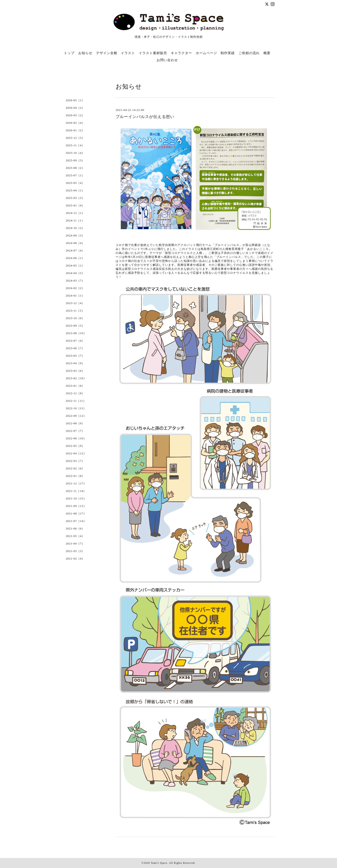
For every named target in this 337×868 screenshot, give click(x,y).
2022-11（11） (76, 401)
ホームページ (206, 53)
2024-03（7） (75, 281)
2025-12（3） (75, 138)
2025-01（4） (75, 205)
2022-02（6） (75, 468)
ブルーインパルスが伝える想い (145, 117)
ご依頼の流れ (249, 53)
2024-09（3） (75, 235)
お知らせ (85, 53)
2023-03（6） (75, 371)
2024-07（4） (75, 250)
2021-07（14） (76, 521)
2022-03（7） (75, 461)
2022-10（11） (76, 408)
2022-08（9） (75, 423)
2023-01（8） (75, 386)
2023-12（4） (75, 303)
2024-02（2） (75, 288)
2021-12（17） (76, 483)
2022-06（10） (76, 438)
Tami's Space (159, 863)
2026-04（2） (75, 108)
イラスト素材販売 (153, 53)
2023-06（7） (75, 348)
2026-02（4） (75, 123)
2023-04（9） (75, 363)
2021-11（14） (76, 491)
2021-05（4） (75, 536)
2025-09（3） (75, 160)
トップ (69, 53)
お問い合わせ (167, 60)
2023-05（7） (75, 356)
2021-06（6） (75, 528)
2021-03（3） (75, 551)
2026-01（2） (75, 130)
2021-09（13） (76, 506)
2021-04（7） (75, 543)
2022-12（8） (75, 393)
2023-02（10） (76, 378)
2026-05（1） (75, 100)
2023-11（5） (75, 311)
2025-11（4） (75, 145)
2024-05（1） (75, 266)
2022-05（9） (75, 446)
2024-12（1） (75, 213)
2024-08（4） (75, 243)
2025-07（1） (75, 175)
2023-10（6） (75, 318)
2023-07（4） (75, 341)
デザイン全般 (107, 53)
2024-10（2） (75, 228)
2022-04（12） (76, 453)
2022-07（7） (75, 431)
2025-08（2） (75, 168)
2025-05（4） (75, 183)
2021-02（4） (75, 559)
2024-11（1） (75, 220)
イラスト (128, 53)
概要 (267, 53)
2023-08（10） (76, 333)
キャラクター (181, 53)
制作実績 (228, 53)
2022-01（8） (75, 476)
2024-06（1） (75, 258)
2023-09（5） (75, 326)
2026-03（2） (75, 115)
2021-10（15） (76, 498)
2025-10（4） (75, 153)
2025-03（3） (75, 198)
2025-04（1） (75, 190)
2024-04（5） (75, 273)
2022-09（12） (76, 416)
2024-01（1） (75, 296)
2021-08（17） (76, 513)
